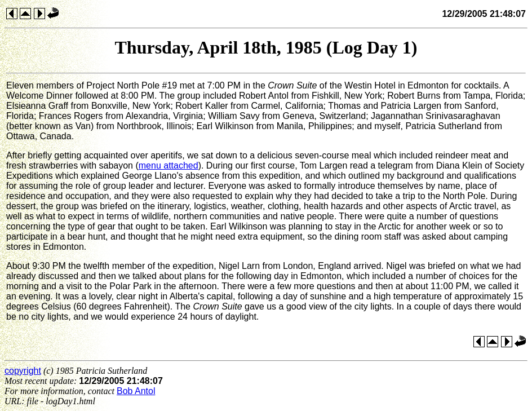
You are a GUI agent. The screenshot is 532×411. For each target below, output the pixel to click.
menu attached (169, 165)
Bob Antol (136, 391)
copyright (23, 371)
